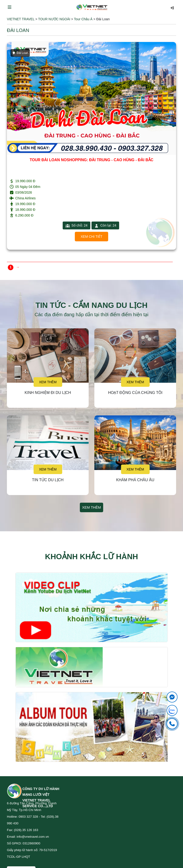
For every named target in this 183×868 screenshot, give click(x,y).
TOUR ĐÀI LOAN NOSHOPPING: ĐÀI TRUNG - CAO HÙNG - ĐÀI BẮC (91, 160)
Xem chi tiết (92, 237)
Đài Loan (20, 53)
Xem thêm (48, 382)
